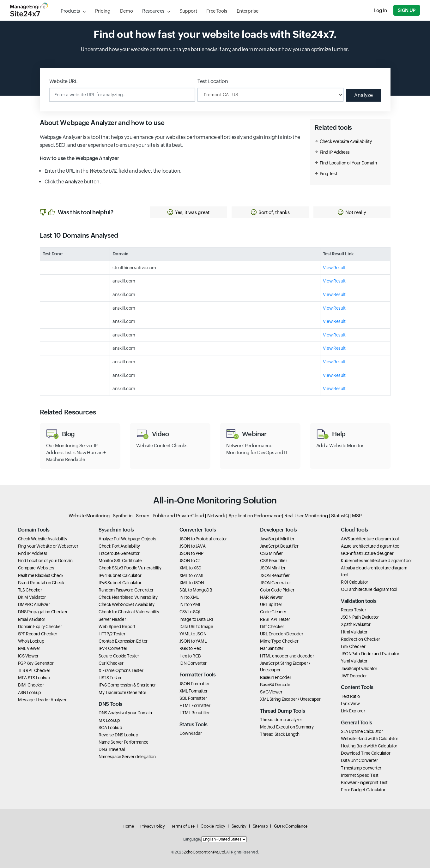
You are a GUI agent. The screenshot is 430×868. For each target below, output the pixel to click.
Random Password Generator (126, 590)
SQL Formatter (193, 698)
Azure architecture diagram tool (371, 546)
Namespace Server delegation (127, 757)
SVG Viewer (271, 692)
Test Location (213, 81)
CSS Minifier (271, 553)
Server (143, 516)
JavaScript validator (359, 669)
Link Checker (353, 646)
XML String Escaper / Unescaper (290, 699)
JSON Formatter (195, 684)
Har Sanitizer (272, 648)
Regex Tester (354, 610)
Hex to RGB (190, 656)
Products (70, 11)
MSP (357, 516)
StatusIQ (340, 516)
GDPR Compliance (291, 826)
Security (239, 826)
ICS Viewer (28, 656)
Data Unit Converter (359, 760)
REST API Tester (275, 619)
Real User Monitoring (306, 516)
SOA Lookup (110, 728)
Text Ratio (350, 696)
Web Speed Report (117, 627)
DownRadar (191, 733)
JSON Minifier (273, 568)
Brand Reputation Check (41, 583)
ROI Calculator (354, 582)
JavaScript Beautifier (279, 546)
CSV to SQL (190, 612)
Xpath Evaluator (356, 624)
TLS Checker (30, 590)
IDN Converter (193, 663)
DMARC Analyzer (34, 604)
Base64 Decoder (276, 685)
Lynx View (350, 704)
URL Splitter (271, 604)
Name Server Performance (124, 742)
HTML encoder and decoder (287, 656)
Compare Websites (36, 568)
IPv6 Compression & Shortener (127, 685)
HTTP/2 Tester (112, 634)
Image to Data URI (196, 619)
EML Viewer (29, 648)
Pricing (103, 11)
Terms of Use (183, 826)
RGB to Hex (190, 648)
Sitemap (260, 826)
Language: (192, 839)
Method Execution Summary (287, 727)
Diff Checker (272, 627)
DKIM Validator (32, 597)
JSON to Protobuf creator (203, 539)
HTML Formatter (195, 705)
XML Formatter (194, 691)
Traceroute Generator (119, 553)
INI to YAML (190, 604)
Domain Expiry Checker (40, 627)
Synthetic (123, 516)
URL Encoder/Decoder (282, 634)
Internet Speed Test (360, 775)
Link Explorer (353, 711)
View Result (334, 268)
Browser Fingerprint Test (364, 782)
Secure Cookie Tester (119, 656)
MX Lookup (109, 720)
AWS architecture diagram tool (370, 539)
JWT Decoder (354, 676)
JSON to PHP (191, 553)
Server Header (112, 619)
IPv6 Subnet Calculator (120, 583)
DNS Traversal (112, 749)
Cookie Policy (213, 826)
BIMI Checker (31, 685)
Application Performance (255, 516)
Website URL (64, 81)
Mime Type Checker (279, 641)
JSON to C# (190, 561)
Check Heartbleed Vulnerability (128, 597)
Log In (381, 10)
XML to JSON (192, 583)
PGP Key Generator (36, 663)
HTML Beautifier (195, 713)
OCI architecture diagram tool (369, 589)
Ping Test (329, 174)
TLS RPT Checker (34, 670)
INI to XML (189, 597)
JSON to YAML (193, 641)
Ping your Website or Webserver (48, 546)
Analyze (363, 95)
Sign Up (407, 10)
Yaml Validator (354, 661)
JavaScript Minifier (277, 539)
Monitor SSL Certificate (120, 561)
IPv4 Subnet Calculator (120, 575)
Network (216, 516)
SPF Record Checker (38, 634)
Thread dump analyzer (281, 720)
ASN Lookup (30, 693)
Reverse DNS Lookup (118, 735)
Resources (153, 11)
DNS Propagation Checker (43, 612)
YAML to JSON (193, 634)
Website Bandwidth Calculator (369, 739)
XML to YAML (192, 575)
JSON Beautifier (275, 575)
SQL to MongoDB (196, 590)
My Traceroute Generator (122, 693)
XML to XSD (191, 568)
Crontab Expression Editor (123, 641)
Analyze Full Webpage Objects (127, 539)
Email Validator (32, 619)
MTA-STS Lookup (34, 678)
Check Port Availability (119, 546)
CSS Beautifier (273, 561)
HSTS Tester (110, 678)
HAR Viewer (271, 597)
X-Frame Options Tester (121, 670)
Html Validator (354, 632)
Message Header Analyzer (42, 700)
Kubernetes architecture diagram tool (376, 561)
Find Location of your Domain (45, 561)
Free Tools (217, 11)
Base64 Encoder (276, 677)
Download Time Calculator (366, 753)
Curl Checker (111, 663)
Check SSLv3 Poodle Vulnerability (130, 568)
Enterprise (247, 11)
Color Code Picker (277, 590)
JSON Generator (275, 583)
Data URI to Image (196, 627)
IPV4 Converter (113, 648)
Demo (127, 11)
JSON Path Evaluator (360, 617)
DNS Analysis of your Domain (125, 713)
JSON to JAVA (193, 546)
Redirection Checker (360, 639)
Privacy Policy (153, 826)
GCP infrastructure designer (367, 553)
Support (188, 11)
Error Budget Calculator (363, 790)
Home (128, 826)
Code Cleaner (273, 612)
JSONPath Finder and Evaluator (370, 654)
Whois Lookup (31, 641)
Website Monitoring (89, 516)
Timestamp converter (361, 768)
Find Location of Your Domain (348, 163)
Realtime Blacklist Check (41, 575)
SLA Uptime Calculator (362, 731)
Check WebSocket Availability (127, 604)
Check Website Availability (346, 141)
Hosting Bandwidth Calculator (369, 746)
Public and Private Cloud (178, 516)
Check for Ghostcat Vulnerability (129, 612)
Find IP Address (335, 152)
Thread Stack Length (280, 734)
